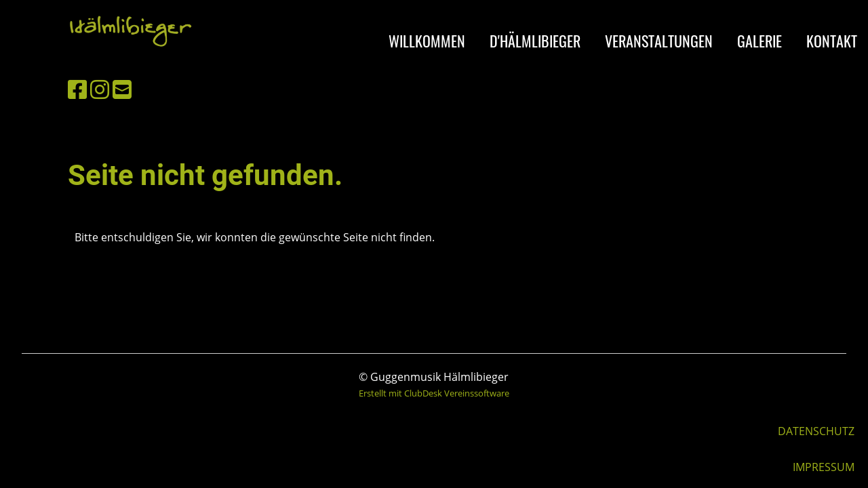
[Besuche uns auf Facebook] (77, 89)
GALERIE (759, 41)
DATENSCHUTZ (816, 431)
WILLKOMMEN (427, 41)
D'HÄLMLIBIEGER (535, 41)
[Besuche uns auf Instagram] (100, 89)
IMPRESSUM (824, 467)
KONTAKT (832, 41)
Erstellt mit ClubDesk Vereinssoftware (434, 393)
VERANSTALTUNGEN (659, 41)
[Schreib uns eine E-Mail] (122, 89)
